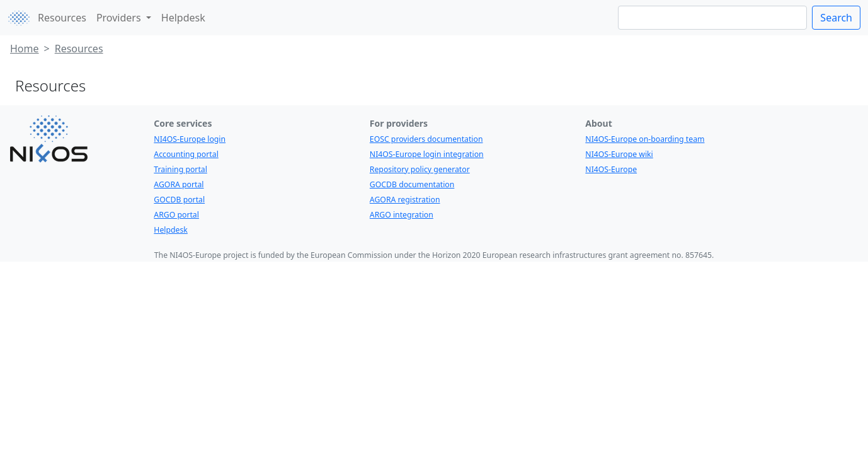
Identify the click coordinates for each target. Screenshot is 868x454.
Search (836, 18)
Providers (120, 18)
